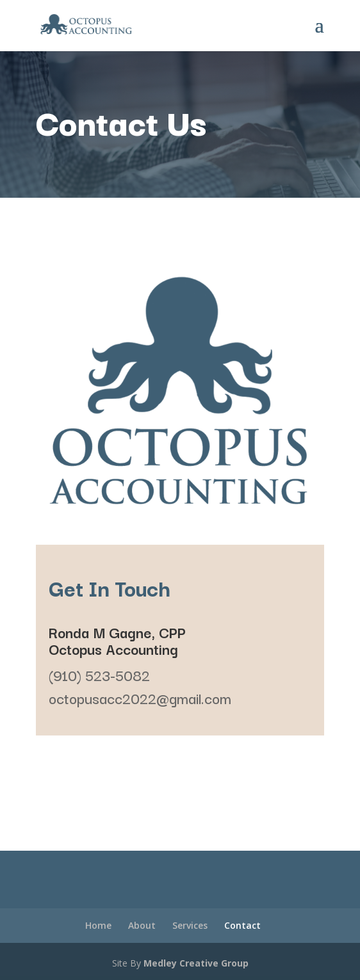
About (142, 925)
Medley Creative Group (196, 963)
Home (98, 925)
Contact (242, 925)
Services (190, 925)
